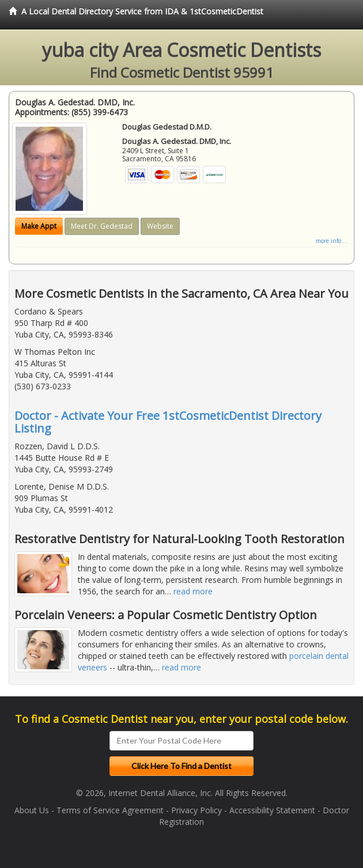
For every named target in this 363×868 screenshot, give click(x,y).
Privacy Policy (196, 810)
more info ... (332, 241)
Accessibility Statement (272, 810)
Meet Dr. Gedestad (102, 226)
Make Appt (39, 226)
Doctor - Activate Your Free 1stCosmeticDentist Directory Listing (168, 422)
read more (193, 591)
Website (160, 226)
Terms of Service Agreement (110, 810)
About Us (32, 810)
